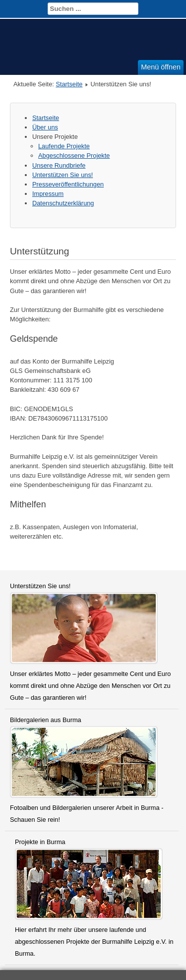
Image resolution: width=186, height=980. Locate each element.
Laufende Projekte (64, 146)
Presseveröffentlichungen (68, 184)
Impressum (48, 194)
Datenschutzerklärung (63, 203)
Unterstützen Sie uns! (62, 175)
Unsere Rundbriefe (59, 165)
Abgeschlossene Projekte (74, 155)
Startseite (69, 84)
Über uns (45, 127)
